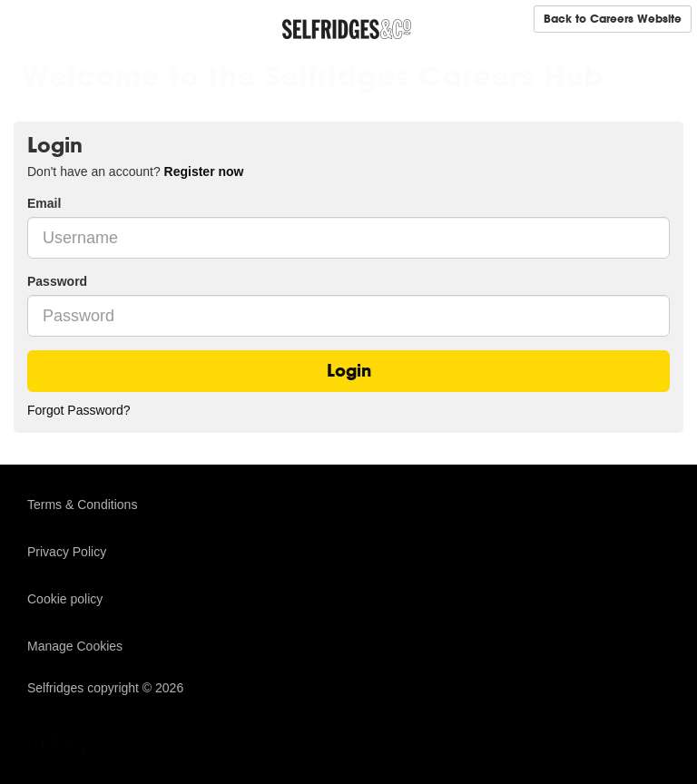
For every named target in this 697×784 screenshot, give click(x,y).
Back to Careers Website (613, 19)
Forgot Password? (79, 410)
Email (44, 203)
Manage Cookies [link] (75, 646)
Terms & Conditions (82, 505)
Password (57, 281)
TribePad (73, 745)
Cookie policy (65, 599)
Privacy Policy (67, 552)
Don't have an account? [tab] (135, 171)
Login (349, 371)
